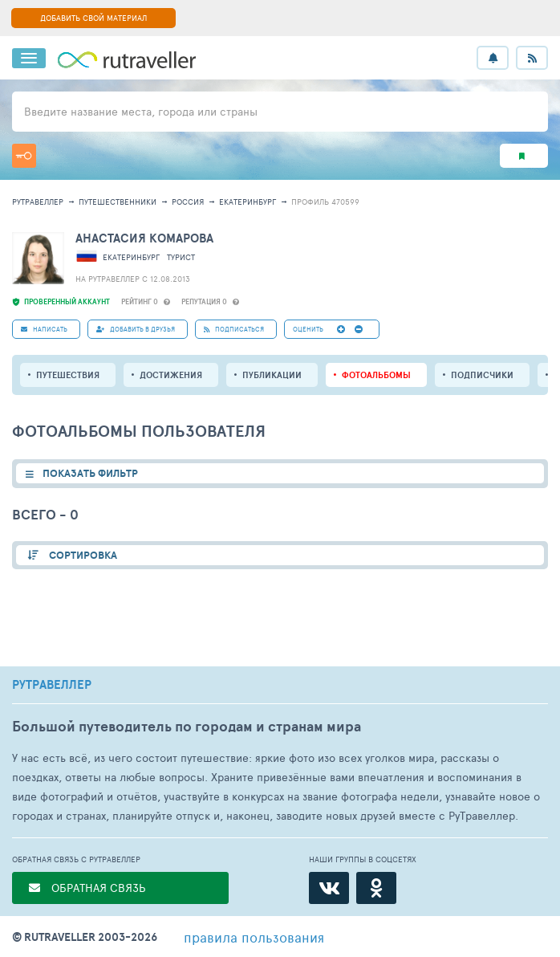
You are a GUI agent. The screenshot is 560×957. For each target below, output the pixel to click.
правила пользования (254, 937)
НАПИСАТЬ (44, 329)
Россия (188, 202)
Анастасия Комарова (144, 238)
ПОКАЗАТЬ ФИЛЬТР (90, 473)
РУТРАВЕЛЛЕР (52, 685)
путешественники (118, 202)
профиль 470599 (325, 202)
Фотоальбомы (376, 375)
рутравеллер (38, 202)
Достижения (171, 375)
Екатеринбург (248, 202)
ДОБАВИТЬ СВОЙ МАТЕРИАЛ (93, 18)
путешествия (68, 375)
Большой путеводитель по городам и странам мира (187, 726)
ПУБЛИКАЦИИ (272, 375)
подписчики (482, 375)
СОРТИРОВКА (82, 555)
